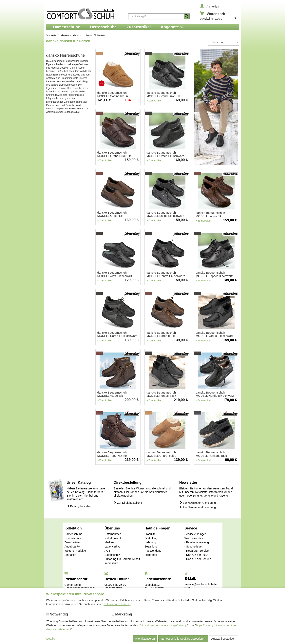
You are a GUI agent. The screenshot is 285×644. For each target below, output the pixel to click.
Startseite (70, 555)
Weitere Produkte (75, 551)
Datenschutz (112, 555)
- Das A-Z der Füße (196, 555)
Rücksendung (153, 551)
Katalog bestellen (79, 506)
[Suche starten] (186, 16)
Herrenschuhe (73, 538)
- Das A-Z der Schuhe (198, 559)
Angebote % (72, 547)
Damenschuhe (73, 534)
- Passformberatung (197, 542)
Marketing (122, 614)
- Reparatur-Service (197, 551)
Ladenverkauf (113, 547)
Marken (109, 542)
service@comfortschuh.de (200, 584)
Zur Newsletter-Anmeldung (198, 503)
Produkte (150, 534)
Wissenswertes (194, 538)
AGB (107, 551)
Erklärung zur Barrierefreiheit (122, 559)
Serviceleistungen (195, 534)
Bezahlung (151, 547)
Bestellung (151, 538)
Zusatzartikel (72, 542)
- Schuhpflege (193, 547)
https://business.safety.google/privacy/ (164, 625)
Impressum (111, 563)
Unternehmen (113, 534)
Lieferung (150, 542)
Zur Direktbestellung (128, 503)
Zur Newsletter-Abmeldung (198, 507)
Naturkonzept (113, 538)
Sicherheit (151, 555)
